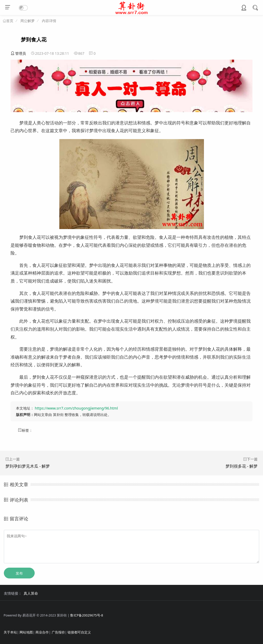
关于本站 (10, 632)
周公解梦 (27, 21)
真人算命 (31, 593)
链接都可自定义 (79, 632)
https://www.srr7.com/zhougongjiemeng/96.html (76, 408)
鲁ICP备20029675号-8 (87, 615)
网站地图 (26, 632)
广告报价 (58, 632)
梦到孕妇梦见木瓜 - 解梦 (28, 466)
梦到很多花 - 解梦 (242, 466)
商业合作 (42, 632)
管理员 (18, 53)
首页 (10, 21)
